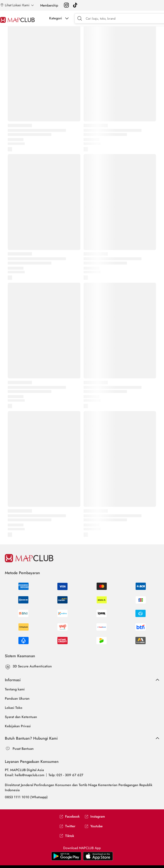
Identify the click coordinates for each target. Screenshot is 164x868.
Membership (49, 5)
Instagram (95, 817)
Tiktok (67, 836)
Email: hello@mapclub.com (25, 775)
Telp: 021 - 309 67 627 (66, 775)
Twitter (67, 826)
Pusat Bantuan (23, 749)
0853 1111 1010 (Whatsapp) (26, 797)
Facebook (70, 817)
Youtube (94, 826)
